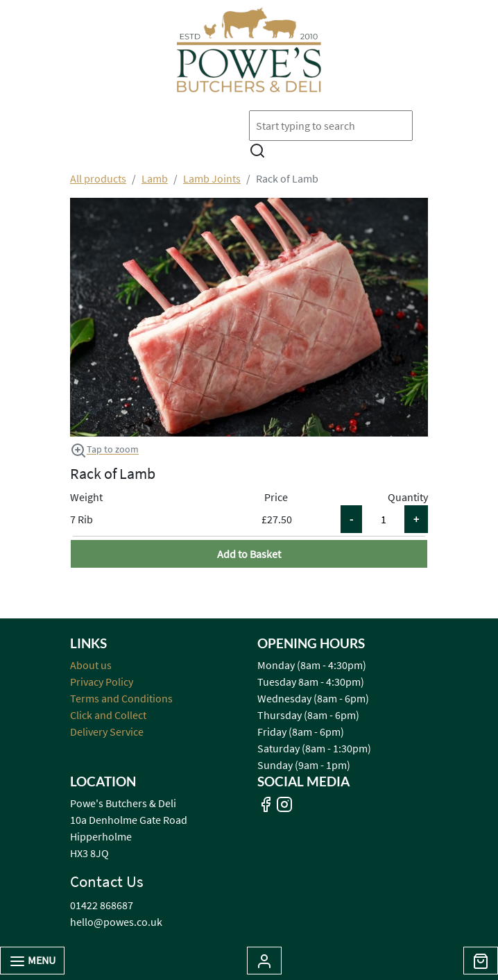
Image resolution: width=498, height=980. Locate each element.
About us (91, 665)
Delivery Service (107, 732)
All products (98, 178)
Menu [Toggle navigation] (32, 961)
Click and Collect (108, 715)
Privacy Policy (102, 682)
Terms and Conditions (121, 698)
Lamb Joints (212, 178)
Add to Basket (249, 554)
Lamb (155, 178)
